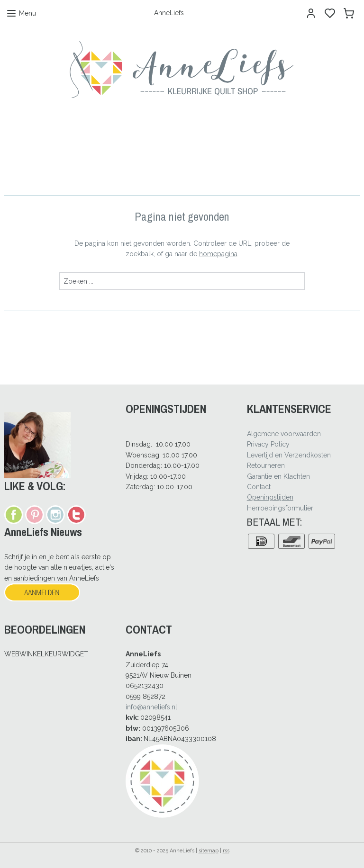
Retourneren (266, 465)
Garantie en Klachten (278, 476)
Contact (259, 487)
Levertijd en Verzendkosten (289, 455)
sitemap (209, 851)
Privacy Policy (268, 444)
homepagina (218, 254)
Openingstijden (270, 497)
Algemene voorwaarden (284, 434)
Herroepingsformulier (280, 508)
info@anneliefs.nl (151, 707)
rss (226, 851)
